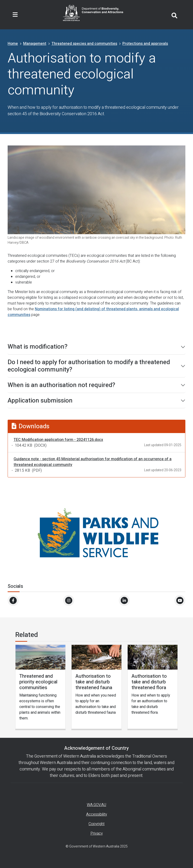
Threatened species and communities (84, 44)
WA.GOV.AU (96, 805)
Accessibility (97, 814)
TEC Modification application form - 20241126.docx (58, 440)
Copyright (96, 824)
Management (35, 44)
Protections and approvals (145, 44)
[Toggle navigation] (15, 15)
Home (13, 44)
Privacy (97, 833)
